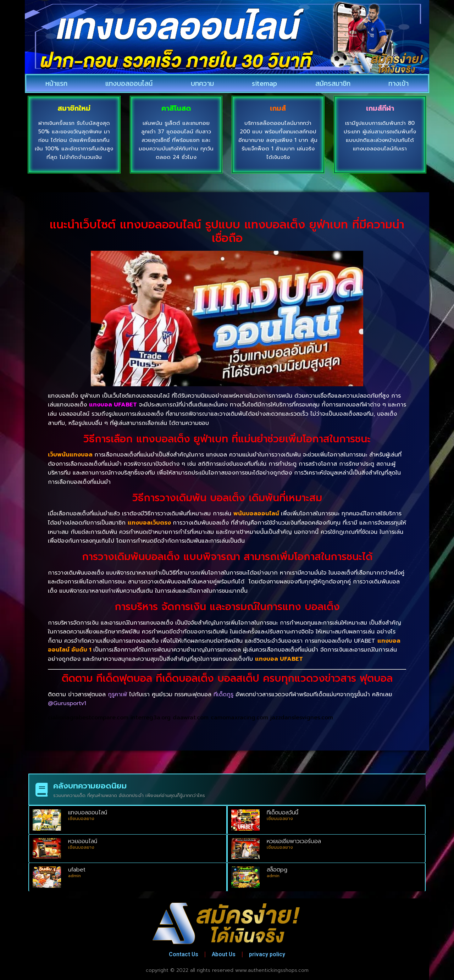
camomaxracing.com (239, 718)
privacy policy (269, 954)
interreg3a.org (151, 718)
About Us (224, 954)
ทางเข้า (398, 83)
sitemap (264, 83)
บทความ (202, 83)
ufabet (77, 870)
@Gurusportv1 (67, 703)
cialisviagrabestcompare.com (88, 718)
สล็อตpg (277, 870)
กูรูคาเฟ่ (117, 694)
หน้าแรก (56, 83)
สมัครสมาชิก (333, 83)
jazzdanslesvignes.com (302, 718)
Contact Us (182, 954)
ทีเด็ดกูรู (223, 694)
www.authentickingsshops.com (272, 970)
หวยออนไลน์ (83, 841)
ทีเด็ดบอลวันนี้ (283, 813)
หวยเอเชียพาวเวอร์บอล (294, 841)
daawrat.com (191, 718)
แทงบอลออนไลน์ (129, 83)
